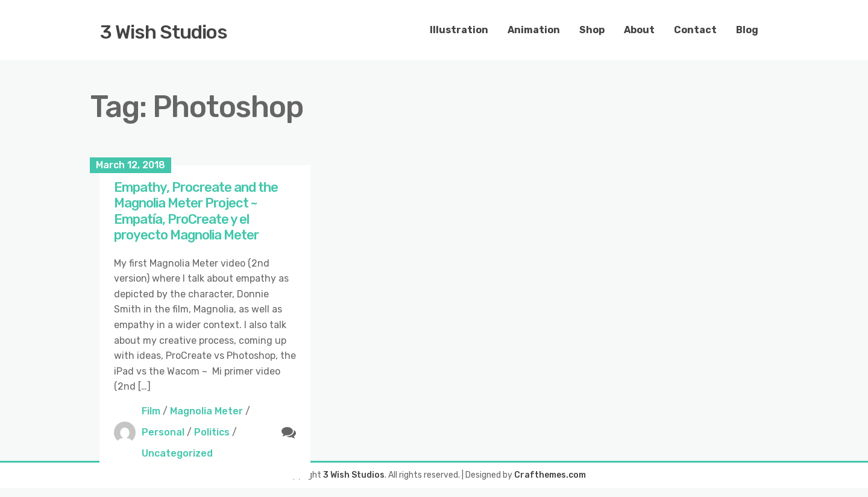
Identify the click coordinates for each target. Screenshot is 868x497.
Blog (747, 30)
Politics (212, 432)
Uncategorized (177, 453)
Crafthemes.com (550, 475)
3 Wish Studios (164, 32)
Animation (534, 30)
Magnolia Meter (206, 411)
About (639, 30)
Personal (163, 432)
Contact (695, 30)
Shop (592, 30)
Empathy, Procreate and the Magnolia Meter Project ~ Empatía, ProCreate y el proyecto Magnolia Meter (196, 211)
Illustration (459, 30)
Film (151, 411)
